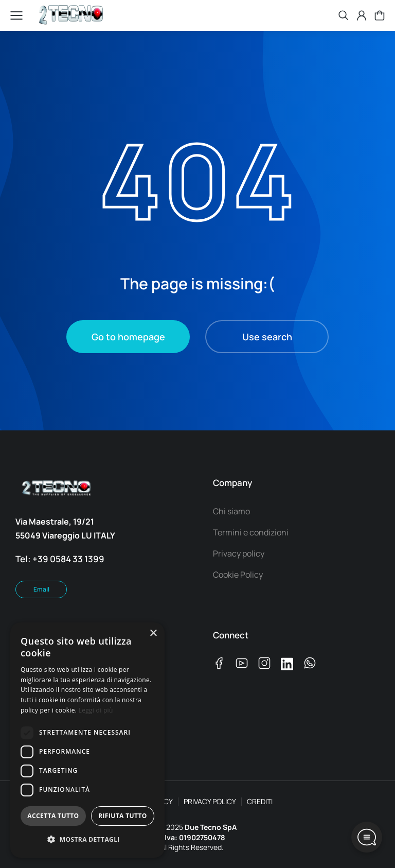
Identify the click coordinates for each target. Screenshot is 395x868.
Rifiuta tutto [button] (123, 816)
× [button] (153, 633)
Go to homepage (128, 337)
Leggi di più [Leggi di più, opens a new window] (96, 710)
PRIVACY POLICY (210, 801)
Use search (267, 337)
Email (41, 589)
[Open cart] (380, 15)
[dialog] (87, 740)
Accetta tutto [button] (53, 816)
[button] (87, 840)
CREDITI (260, 801)
